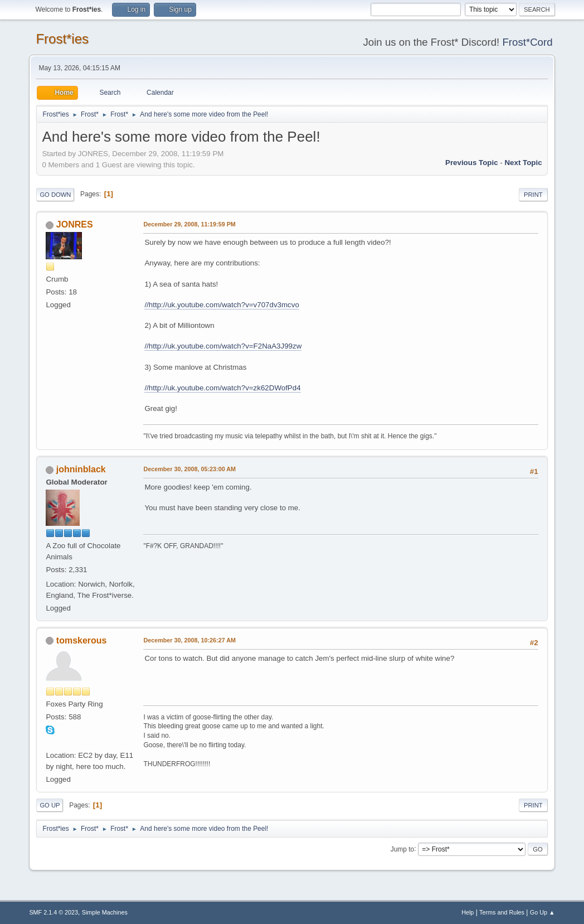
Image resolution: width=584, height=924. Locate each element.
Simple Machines (105, 912)
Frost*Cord (527, 42)
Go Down (55, 195)
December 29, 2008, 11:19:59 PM (189, 224)
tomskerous (82, 640)
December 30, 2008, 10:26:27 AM (189, 640)
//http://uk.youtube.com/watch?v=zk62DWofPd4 (222, 388)
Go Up (50, 805)
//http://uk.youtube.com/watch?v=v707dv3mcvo (222, 305)
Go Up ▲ (542, 912)
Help (468, 912)
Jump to (403, 849)
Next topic (523, 163)
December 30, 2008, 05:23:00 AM (189, 469)
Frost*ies (62, 39)
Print (533, 195)
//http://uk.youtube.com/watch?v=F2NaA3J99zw (223, 346)
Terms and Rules (502, 912)
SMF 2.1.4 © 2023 (53, 912)
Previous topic (472, 163)
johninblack (81, 469)
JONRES (75, 224)
